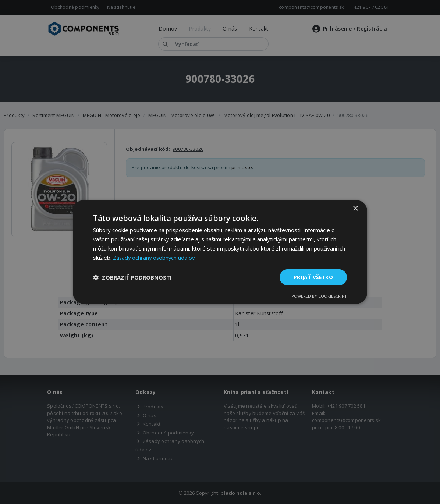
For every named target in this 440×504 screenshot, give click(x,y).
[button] (132, 277)
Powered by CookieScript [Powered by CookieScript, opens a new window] (319, 296)
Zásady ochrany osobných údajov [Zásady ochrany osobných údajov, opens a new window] (155, 257)
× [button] (355, 208)
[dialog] (220, 252)
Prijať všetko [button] (313, 277)
